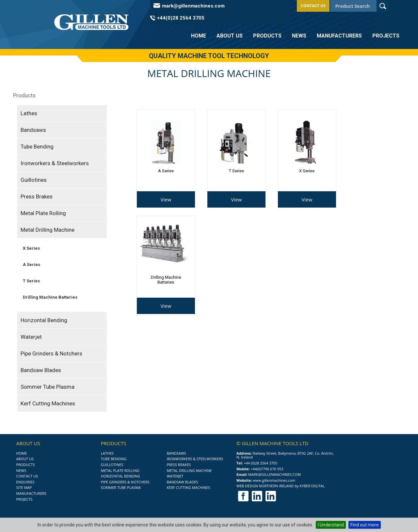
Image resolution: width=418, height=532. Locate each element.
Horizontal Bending (44, 320)
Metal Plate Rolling (43, 213)
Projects (386, 36)
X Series (31, 248)
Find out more (365, 525)
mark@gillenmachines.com (193, 6)
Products (267, 36)
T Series (31, 281)
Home (199, 36)
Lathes (29, 113)
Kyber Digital (312, 486)
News (299, 36)
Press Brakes (37, 196)
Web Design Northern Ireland (265, 486)
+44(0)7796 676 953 (267, 469)
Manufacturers (339, 36)
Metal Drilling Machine (48, 230)
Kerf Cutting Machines (48, 403)
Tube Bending (37, 147)
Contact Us (313, 6)
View (166, 199)
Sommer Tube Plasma (48, 387)
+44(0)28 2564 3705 (181, 18)
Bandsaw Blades (41, 370)
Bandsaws (33, 130)
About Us (230, 36)
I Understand (331, 525)
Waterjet (31, 337)
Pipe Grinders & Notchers (51, 353)
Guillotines (34, 180)
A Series (32, 265)
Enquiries (25, 482)
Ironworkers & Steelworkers (55, 163)
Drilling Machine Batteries (50, 297)
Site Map (24, 487)
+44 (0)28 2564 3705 (260, 463)
